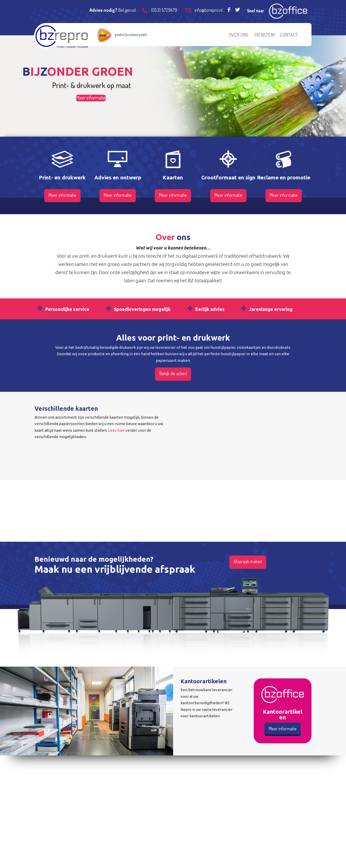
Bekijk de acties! (173, 373)
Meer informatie (91, 98)
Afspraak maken (248, 561)
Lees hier (116, 430)
